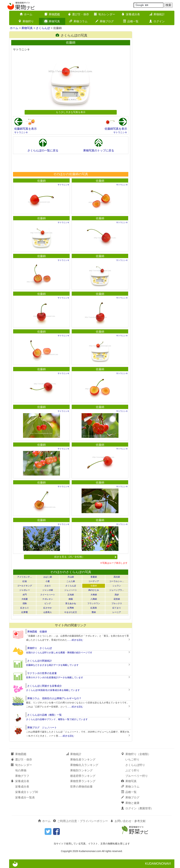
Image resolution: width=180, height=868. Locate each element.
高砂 (117, 595)
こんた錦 (71, 581)
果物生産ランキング (83, 760)
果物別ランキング (81, 770)
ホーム (26, 14)
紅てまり (117, 608)
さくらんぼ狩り (135, 765)
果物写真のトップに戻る (99, 150)
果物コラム (78, 21)
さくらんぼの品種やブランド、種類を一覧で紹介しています (57, 719)
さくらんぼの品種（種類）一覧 (44, 715)
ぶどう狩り (132, 770)
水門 (25, 595)
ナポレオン (48, 599)
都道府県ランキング (83, 776)
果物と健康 (130, 803)
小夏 (48, 581)
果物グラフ (22, 776)
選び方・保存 (78, 14)
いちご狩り (132, 760)
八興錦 (94, 599)
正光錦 (71, 595)
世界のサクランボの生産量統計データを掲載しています (55, 677)
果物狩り (26, 21)
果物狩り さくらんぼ (40, 648)
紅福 (25, 581)
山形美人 (48, 612)
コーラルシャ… (117, 581)
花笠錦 (117, 599)
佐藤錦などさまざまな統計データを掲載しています (52, 665)
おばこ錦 (48, 577)
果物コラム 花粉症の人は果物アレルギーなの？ (54, 698)
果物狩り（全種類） (136, 754)
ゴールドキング (25, 586)
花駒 (25, 603)
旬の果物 (21, 770)
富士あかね (71, 603)
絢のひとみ (94, 590)
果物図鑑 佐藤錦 (37, 632)
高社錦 (117, 577)
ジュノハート (71, 590)
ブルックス (117, 603)
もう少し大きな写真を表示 (71, 112)
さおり (48, 586)
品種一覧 (131, 21)
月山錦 (71, 577)
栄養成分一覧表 (25, 797)
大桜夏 (25, 599)
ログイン (157, 21)
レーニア (117, 612)
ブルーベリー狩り (137, 776)
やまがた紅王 (71, 612)
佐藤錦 (41, 181)
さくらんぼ (43, 28)
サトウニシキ (21, 132)
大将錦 (94, 595)
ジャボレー (25, 590)
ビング (48, 603)
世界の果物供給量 (81, 787)
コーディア (94, 581)
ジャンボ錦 (48, 590)
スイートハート (48, 595)
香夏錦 (94, 577)
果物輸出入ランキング (84, 765)
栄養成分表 (131, 14)
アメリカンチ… (25, 577)
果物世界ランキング (83, 781)
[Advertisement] (70, 163)
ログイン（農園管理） (137, 808)
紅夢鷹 (25, 612)
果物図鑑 (52, 14)
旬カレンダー (105, 14)
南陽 (71, 599)
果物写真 (52, 21)
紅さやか (48, 608)
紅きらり (25, 608)
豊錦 (94, 612)
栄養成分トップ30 (27, 792)
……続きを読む (75, 640)
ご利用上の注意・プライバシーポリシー (81, 821)
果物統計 (157, 14)
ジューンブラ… (117, 590)
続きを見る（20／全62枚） (85, 557)
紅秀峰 (71, 608)
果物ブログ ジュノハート (42, 727)
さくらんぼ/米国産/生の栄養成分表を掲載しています (53, 690)
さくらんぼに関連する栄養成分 (44, 686)
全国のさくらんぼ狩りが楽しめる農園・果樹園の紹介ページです (59, 653)
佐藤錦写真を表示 (25, 129)
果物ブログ (105, 21)
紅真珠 (94, 608)
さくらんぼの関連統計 (40, 661)
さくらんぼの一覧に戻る (43, 150)
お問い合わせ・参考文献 (128, 821)
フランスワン (94, 603)
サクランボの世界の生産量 (42, 673)
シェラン (117, 586)
